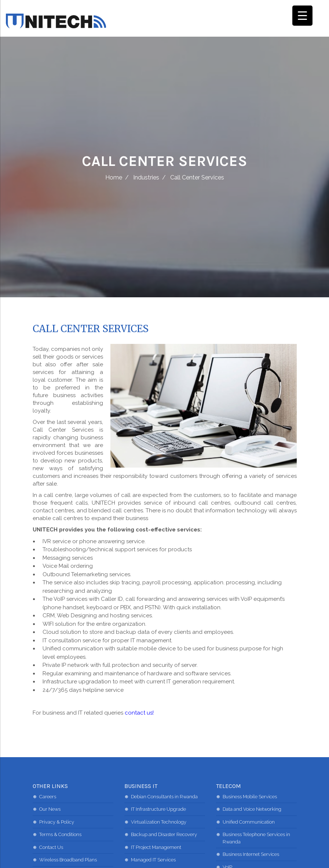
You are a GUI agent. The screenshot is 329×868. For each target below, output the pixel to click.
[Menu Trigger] (302, 16)
